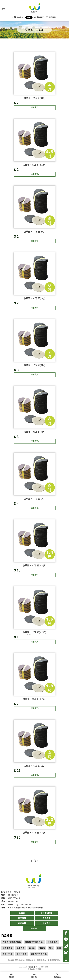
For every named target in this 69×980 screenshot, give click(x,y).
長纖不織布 (8, 948)
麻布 (51, 948)
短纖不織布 (53, 942)
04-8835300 (13, 901)
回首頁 (22, 913)
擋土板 (42, 948)
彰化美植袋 (20, 960)
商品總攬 (46, 918)
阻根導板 (21, 948)
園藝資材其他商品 (39, 954)
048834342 (15, 892)
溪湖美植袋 (31, 960)
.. (50, 967)
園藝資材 (22, 923)
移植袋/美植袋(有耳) (12, 942)
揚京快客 (32, 967)
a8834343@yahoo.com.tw (20, 905)
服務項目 (22, 918)
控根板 (32, 948)
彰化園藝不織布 (54, 960)
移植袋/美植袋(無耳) (34, 942)
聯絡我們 (34, 928)
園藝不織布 (42, 960)
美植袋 (11, 960)
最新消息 (46, 923)
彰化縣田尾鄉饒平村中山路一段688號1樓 (25, 908)
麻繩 (59, 948)
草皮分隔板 (22, 954)
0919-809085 (14, 898)
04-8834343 (13, 895)
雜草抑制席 (8, 954)
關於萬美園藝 (46, 913)
